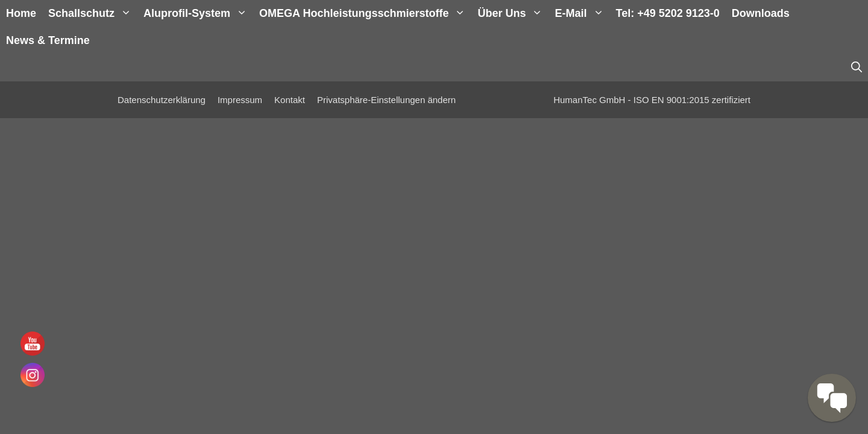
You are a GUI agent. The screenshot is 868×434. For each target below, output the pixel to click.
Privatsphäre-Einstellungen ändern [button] (386, 100)
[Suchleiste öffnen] (857, 68)
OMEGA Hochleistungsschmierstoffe (365, 14)
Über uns (513, 14)
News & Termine (48, 40)
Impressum (240, 100)
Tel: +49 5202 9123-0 (668, 13)
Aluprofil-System (198, 14)
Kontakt (290, 100)
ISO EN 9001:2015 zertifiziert (692, 100)
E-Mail (582, 14)
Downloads (761, 13)
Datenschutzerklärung (162, 100)
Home (21, 13)
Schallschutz (93, 14)
